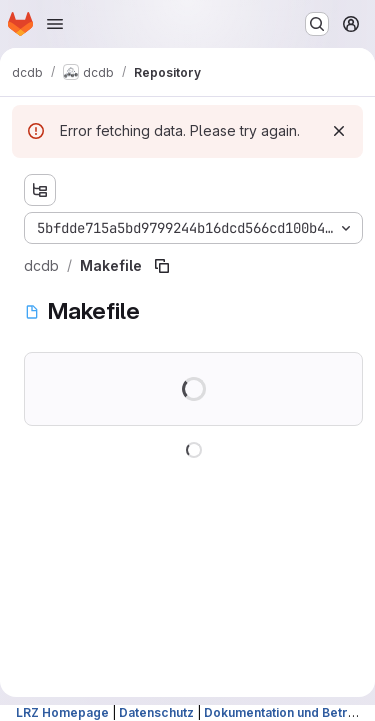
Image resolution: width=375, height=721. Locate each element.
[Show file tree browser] (40, 190)
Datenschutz (156, 712)
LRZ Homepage (62, 712)
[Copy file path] (162, 266)
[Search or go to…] (317, 24)
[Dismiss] (339, 131)
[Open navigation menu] (55, 24)
